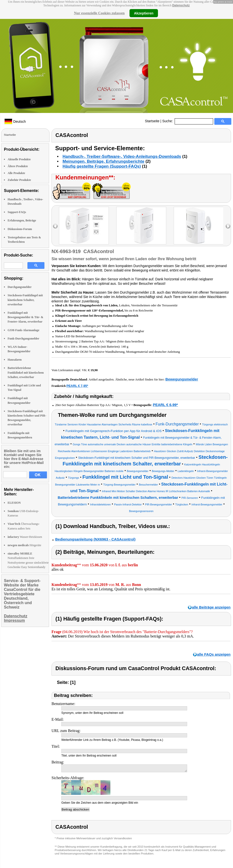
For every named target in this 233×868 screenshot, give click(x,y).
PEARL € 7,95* (77, 386)
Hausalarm (15, 360)
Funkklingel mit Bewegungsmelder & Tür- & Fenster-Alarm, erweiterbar (25, 317)
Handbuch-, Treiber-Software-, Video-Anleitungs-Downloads (122, 156)
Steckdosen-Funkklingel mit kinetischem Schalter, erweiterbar (25, 300)
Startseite (152, 121)
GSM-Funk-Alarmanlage (23, 330)
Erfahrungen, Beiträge (22, 220)
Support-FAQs (17, 212)
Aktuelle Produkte (19, 159)
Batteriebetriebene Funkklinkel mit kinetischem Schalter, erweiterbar (26, 372)
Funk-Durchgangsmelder (23, 339)
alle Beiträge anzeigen (211, 607)
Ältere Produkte (18, 166)
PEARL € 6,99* (165, 405)
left (55, 226)
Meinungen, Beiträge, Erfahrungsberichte (103, 161)
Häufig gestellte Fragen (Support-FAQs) (102, 166)
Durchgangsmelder (20, 287)
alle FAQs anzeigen (214, 654)
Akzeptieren (144, 13)
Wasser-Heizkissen (25, 537)
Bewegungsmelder (182, 379)
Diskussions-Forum (20, 229)
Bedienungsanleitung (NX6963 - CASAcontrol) (95, 539)
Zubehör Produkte (19, 180)
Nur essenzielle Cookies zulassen (99, 13)
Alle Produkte (16, 173)
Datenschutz (181, 5)
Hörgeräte (24, 545)
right (228, 226)
